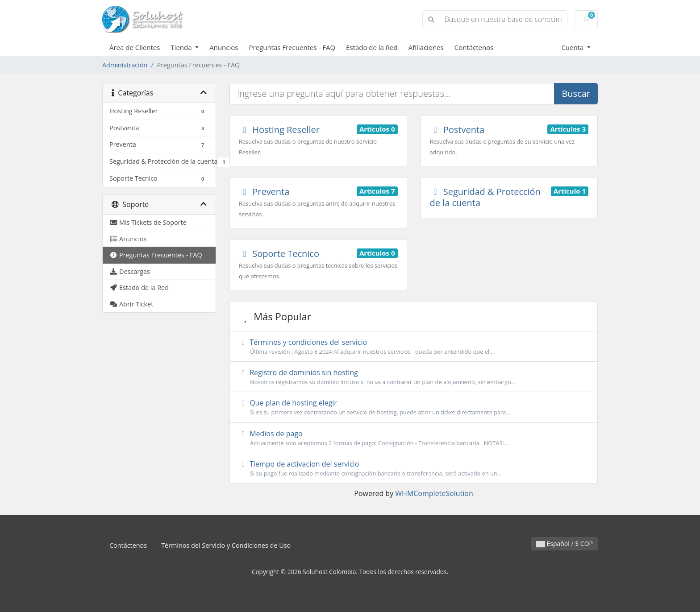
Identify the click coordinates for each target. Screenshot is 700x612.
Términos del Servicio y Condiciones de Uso (226, 545)
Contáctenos (474, 47)
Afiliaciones (426, 47)
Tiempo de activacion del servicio (414, 468)
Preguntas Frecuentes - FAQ (292, 47)
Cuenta (573, 47)
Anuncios (224, 47)
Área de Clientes (135, 47)
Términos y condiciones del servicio (414, 347)
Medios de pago (414, 438)
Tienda (182, 47)
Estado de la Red (372, 47)
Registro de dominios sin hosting (414, 377)
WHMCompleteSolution (434, 493)
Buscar (576, 93)
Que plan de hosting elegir (414, 407)
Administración (125, 65)
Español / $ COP (565, 544)
